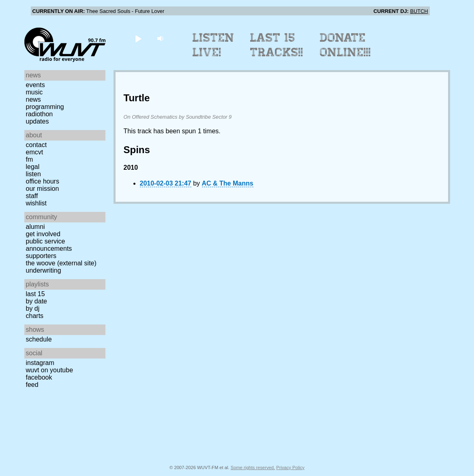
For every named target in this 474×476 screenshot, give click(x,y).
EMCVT (35, 152)
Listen (33, 174)
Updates (38, 121)
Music (34, 92)
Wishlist (36, 203)
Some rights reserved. (253, 467)
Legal (33, 167)
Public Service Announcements (49, 245)
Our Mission (43, 189)
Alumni (35, 227)
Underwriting (44, 270)
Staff (32, 196)
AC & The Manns (228, 183)
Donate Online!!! (345, 45)
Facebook (39, 377)
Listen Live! (213, 45)
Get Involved (43, 234)
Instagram (40, 363)
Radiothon (40, 114)
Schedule (39, 339)
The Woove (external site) (61, 263)
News (33, 99)
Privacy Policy (290, 467)
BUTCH (419, 11)
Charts (35, 316)
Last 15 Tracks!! (277, 45)
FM (30, 159)
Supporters (41, 256)
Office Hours (43, 181)
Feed (32, 385)
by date (36, 301)
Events (35, 85)
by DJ (33, 308)
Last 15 (35, 294)
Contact (36, 145)
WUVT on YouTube (50, 370)
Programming (45, 107)
